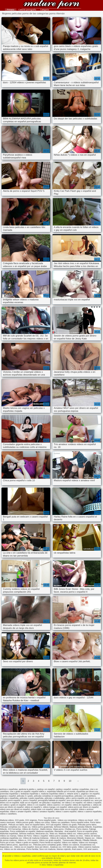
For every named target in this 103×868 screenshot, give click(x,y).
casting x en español (46, 789)
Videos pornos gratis (25, 822)
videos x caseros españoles (89, 812)
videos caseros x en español (59, 805)
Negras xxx (90, 838)
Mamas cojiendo (64, 849)
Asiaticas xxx (56, 847)
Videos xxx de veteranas (15, 849)
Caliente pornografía (27, 10)
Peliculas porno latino (87, 825)
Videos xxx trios (76, 836)
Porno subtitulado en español (23, 831)
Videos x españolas (52, 5)
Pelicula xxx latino (16, 825)
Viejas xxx (26, 827)
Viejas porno (58, 829)
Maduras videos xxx (67, 834)
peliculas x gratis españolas (32, 798)
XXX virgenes (31, 820)
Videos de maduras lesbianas (36, 838)
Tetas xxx (54, 834)
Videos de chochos (31, 829)
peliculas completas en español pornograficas (54, 796)
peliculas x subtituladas (55, 798)
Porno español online (80, 822)
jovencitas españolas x (10, 794)
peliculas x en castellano (85, 796)
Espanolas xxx (7, 847)
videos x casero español (66, 812)
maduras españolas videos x (53, 794)
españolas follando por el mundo (61, 791)
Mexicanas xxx (42, 834)
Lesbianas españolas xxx (11, 838)
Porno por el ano (7, 842)
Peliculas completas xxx (10, 827)
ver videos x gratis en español (13, 805)
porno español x (15, 800)
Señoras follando (61, 827)
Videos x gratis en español (27, 842)
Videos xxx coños (42, 822)
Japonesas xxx (25, 845)
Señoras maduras (27, 834)
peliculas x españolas (9, 798)
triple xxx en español (29, 803)
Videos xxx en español (24, 847)
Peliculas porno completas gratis (47, 845)
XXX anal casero (90, 849)
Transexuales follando (72, 840)
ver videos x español (92, 803)
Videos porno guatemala (42, 827)
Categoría (45, 10)
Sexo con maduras (47, 849)
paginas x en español (90, 794)
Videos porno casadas (58, 836)
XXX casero (33, 840)
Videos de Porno (25, 836)
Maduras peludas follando (81, 827)
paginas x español (8, 796)
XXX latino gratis (70, 847)
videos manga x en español (55, 807)
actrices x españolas (9, 789)
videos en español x (33, 807)
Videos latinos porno (9, 845)
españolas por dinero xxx (87, 791)
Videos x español (40, 836)
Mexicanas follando (75, 838)
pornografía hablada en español (52, 800)
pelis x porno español (75, 798)
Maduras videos (7, 820)
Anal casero (77, 849)
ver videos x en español (72, 803)
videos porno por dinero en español (83, 807)
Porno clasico (82, 829)
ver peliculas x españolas (50, 803)
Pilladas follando (90, 840)
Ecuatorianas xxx (88, 845)
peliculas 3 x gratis (25, 796)
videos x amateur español (43, 812)
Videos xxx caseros (71, 845)
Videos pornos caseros (87, 834)
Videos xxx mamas (8, 836)
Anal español (70, 831)
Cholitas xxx (70, 829)
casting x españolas (80, 789)
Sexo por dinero (42, 847)
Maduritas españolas (9, 834)
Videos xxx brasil (86, 820)
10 (70, 781)
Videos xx (22, 840)
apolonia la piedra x (27, 789)
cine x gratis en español (20, 791)
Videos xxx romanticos (67, 820)
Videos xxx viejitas (70, 842)
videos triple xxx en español (66, 809)
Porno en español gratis (87, 831)
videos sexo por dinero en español (15, 809)
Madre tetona (46, 829)
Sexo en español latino (35, 825)
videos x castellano (8, 814)
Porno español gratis (47, 820)
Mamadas (59, 831)
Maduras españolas (45, 831)
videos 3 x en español (36, 805)
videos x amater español (21, 812)
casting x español (63, 789)
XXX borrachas (14, 829)
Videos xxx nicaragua (88, 842)
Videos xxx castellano (60, 822)
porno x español (30, 800)
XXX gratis (20, 820)
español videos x (39, 791)
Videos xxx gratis (69, 825)
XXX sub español (53, 825)
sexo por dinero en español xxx (80, 800)
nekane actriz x (73, 794)
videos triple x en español (42, 809)
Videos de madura (58, 838)
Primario (11, 10)
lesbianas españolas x (30, 794)
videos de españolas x (82, 805)
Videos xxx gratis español (50, 840)
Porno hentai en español (50, 842)
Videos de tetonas (92, 836)
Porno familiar (32, 849)
